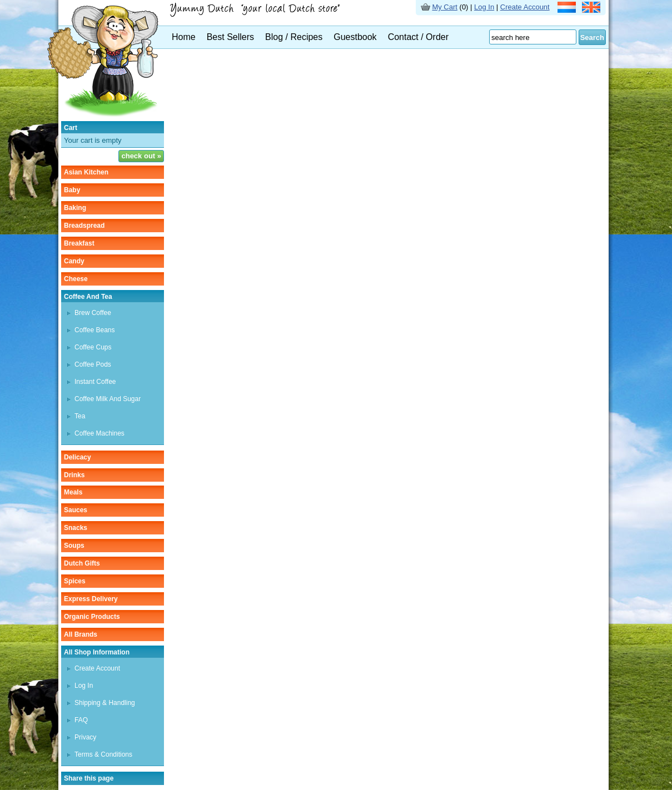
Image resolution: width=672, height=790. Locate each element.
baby (72, 190)
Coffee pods (93, 364)
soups (74, 546)
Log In (484, 7)
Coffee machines (99, 433)
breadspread (84, 226)
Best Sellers (230, 37)
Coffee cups (93, 347)
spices (75, 581)
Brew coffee (93, 313)
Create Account (525, 7)
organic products (92, 617)
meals (73, 492)
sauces (76, 510)
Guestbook (355, 37)
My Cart (445, 7)
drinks (74, 475)
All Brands (81, 634)
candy (74, 261)
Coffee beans (95, 330)
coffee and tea (88, 297)
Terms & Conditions (103, 754)
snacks (76, 528)
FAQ (81, 720)
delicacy (78, 457)
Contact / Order (418, 37)
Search (592, 37)
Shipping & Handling (105, 703)
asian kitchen (86, 172)
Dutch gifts (82, 563)
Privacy (85, 737)
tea (80, 416)
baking (75, 208)
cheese (76, 279)
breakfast (79, 243)
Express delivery (91, 599)
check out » (141, 156)
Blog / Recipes (294, 37)
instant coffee (95, 382)
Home (184, 37)
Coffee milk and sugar (108, 399)
